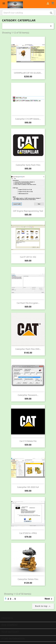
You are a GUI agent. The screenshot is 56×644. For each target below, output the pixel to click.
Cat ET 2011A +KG (28, 257)
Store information (13, 639)
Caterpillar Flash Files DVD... (28, 349)
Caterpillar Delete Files (28, 579)
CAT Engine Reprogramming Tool (28, 211)
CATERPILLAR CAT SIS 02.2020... (28, 73)
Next (49, 599)
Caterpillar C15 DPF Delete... (28, 119)
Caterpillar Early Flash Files (28, 165)
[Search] (28, 13)
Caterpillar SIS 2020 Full (28, 487)
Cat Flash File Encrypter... (28, 303)
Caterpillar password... (28, 395)
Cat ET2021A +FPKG (28, 533)
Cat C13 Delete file (28, 441)
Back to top (43, 606)
